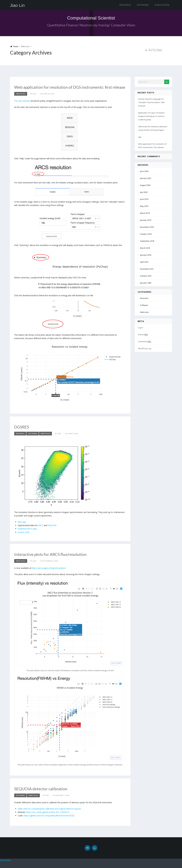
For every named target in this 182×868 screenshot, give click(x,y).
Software (143, 5)
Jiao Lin (17, 5)
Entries (143, 335)
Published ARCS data (27, 535)
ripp (140, 137)
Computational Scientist (91, 18)
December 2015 (147, 269)
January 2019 (146, 220)
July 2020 (144, 192)
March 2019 (145, 213)
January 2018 (146, 255)
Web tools (21, 100)
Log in (141, 328)
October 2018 (146, 234)
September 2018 (147, 241)
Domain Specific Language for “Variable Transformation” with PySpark (151, 102)
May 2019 (144, 206)
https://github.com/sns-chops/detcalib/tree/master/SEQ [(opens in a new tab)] (49, 822)
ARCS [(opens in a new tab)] (41, 531)
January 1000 (146, 283)
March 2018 (145, 248)
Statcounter (5, 866)
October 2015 (146, 276)
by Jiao (33, 100)
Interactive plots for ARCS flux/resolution (58, 560)
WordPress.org (145, 348)
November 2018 (147, 227)
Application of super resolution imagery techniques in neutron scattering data (151, 116)
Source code (24, 538)
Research (125, 5)
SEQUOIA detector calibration (46, 794)
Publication (162, 5)
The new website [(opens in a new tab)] (22, 107)
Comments (145, 342)
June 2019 (144, 199)
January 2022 (146, 178)
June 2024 (144, 171)
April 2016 (144, 262)
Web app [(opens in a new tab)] (22, 528)
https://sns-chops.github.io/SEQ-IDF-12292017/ (48, 818)
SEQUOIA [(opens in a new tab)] (52, 531)
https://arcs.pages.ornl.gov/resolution (49, 574)
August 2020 (145, 185)
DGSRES (23, 433)
